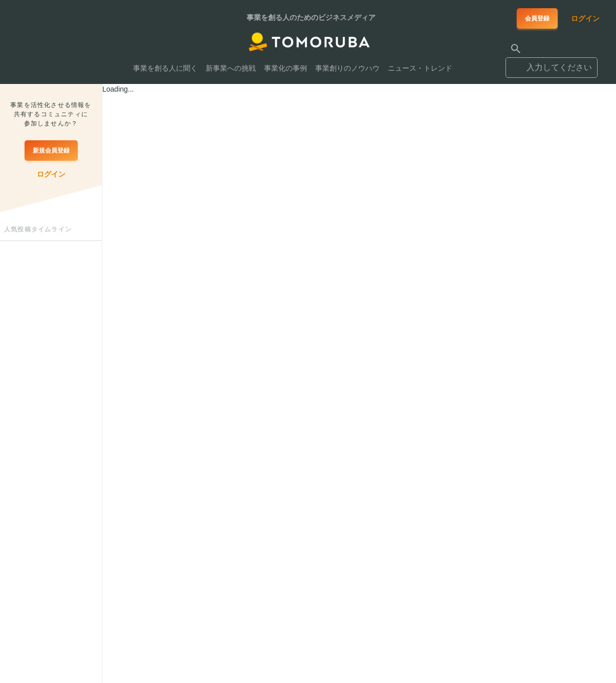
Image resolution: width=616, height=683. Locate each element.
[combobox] (552, 63)
